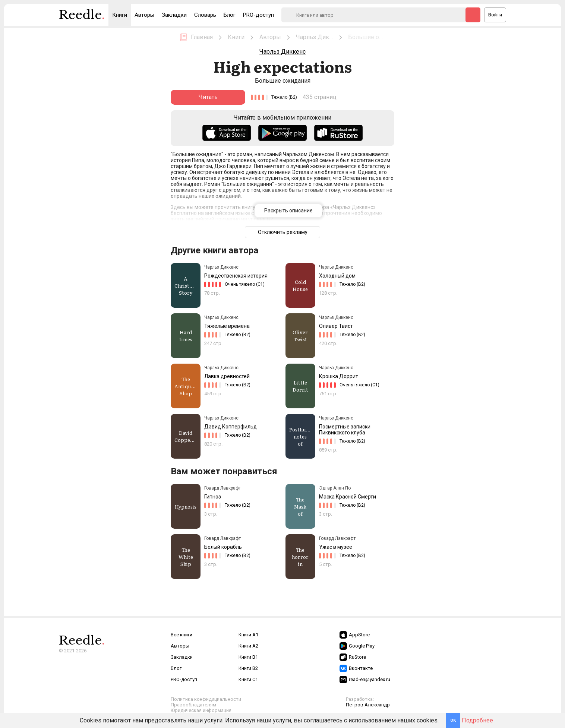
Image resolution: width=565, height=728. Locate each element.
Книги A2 (248, 646)
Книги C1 (248, 679)
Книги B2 (248, 668)
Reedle (82, 17)
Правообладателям (193, 705)
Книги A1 (248, 635)
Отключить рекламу (283, 232)
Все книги (182, 635)
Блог (230, 15)
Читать (208, 97)
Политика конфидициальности (206, 699)
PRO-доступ (258, 15)
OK (453, 720)
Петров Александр (368, 705)
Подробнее (477, 720)
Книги (120, 15)
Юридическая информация (201, 710)
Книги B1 (248, 657)
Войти (495, 15)
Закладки (174, 15)
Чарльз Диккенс (282, 52)
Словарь (205, 15)
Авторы (144, 15)
